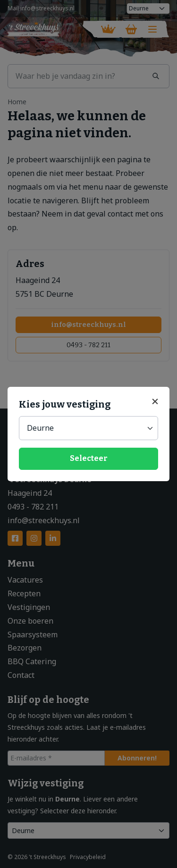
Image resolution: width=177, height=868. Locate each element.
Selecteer (89, 458)
